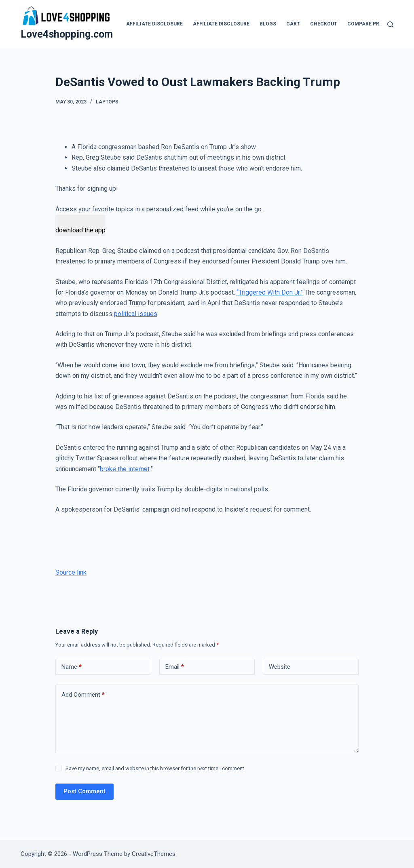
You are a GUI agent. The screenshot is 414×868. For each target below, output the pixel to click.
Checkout (324, 24)
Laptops (107, 102)
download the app (80, 230)
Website (280, 667)
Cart (293, 24)
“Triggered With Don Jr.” (270, 292)
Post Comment (84, 791)
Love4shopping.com (67, 34)
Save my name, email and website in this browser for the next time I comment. (155, 768)
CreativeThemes (154, 854)
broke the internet (125, 469)
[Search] (390, 24)
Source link (71, 572)
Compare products (373, 24)
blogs (268, 24)
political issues (136, 314)
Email (175, 667)
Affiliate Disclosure (154, 24)
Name (72, 667)
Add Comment (83, 695)
